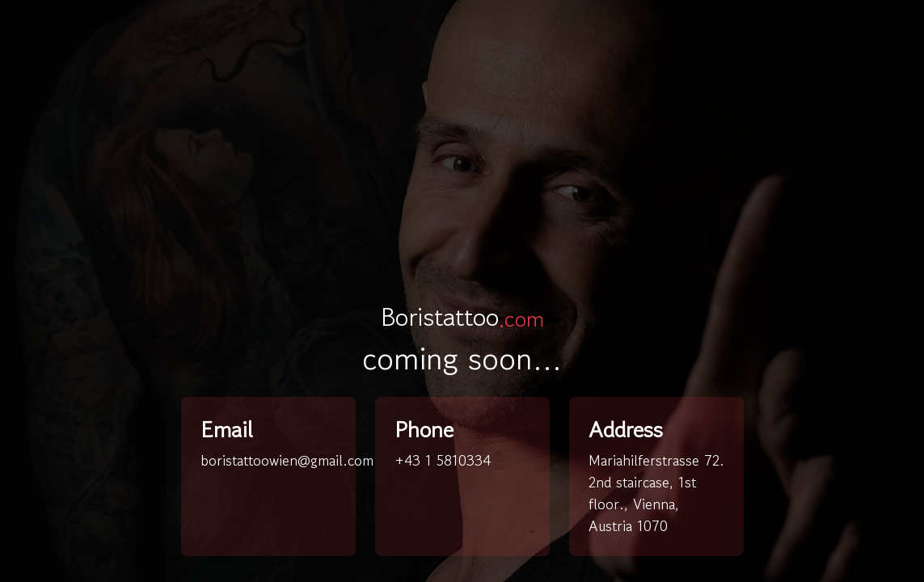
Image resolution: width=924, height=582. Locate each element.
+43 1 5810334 (443, 460)
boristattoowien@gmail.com (287, 460)
